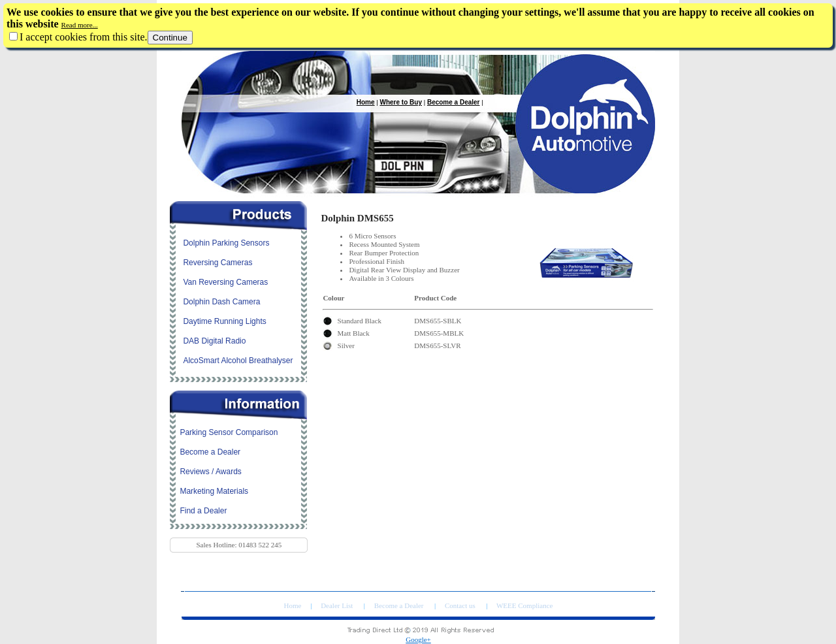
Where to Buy (401, 102)
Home (366, 102)
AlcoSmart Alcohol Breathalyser (238, 361)
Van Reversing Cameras (225, 282)
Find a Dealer (203, 511)
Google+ (418, 639)
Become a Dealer (454, 102)
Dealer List (338, 605)
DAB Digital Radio (214, 341)
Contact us (461, 605)
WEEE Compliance (524, 605)
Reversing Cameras (217, 263)
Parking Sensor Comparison (229, 432)
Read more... (80, 25)
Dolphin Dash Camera (221, 302)
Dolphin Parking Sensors (226, 243)
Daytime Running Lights (224, 321)
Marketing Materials (214, 491)
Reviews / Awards (210, 472)
